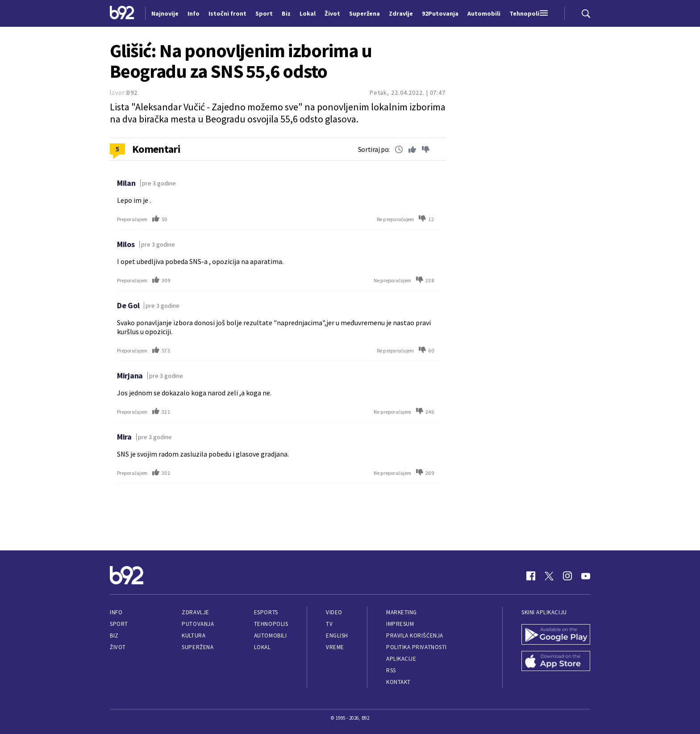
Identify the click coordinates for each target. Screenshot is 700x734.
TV (329, 624)
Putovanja (198, 624)
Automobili (270, 635)
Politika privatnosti (417, 647)
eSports (266, 612)
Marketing (402, 612)
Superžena (198, 647)
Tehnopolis (271, 624)
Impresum (400, 624)
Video (334, 612)
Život (118, 647)
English (337, 635)
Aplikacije (401, 659)
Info (116, 612)
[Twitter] (549, 576)
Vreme (335, 647)
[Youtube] (586, 576)
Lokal (262, 647)
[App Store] (556, 662)
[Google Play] (556, 635)
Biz (114, 635)
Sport (119, 624)
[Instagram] (567, 576)
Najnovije (165, 13)
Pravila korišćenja (415, 635)
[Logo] (122, 13)
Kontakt (398, 682)
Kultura (194, 635)
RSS (391, 670)
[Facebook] (531, 576)
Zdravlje (195, 612)
